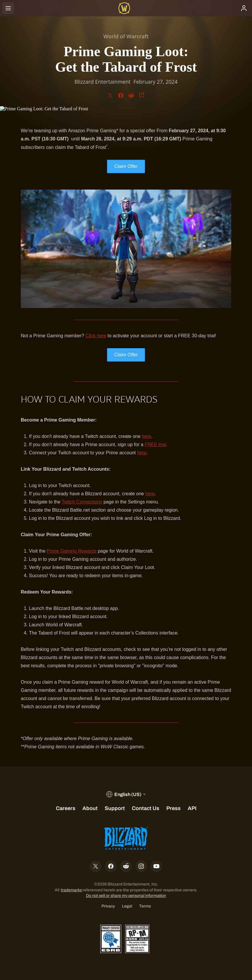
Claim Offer (126, 166)
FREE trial (155, 445)
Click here (96, 336)
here (146, 436)
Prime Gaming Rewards (72, 551)
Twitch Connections (82, 502)
